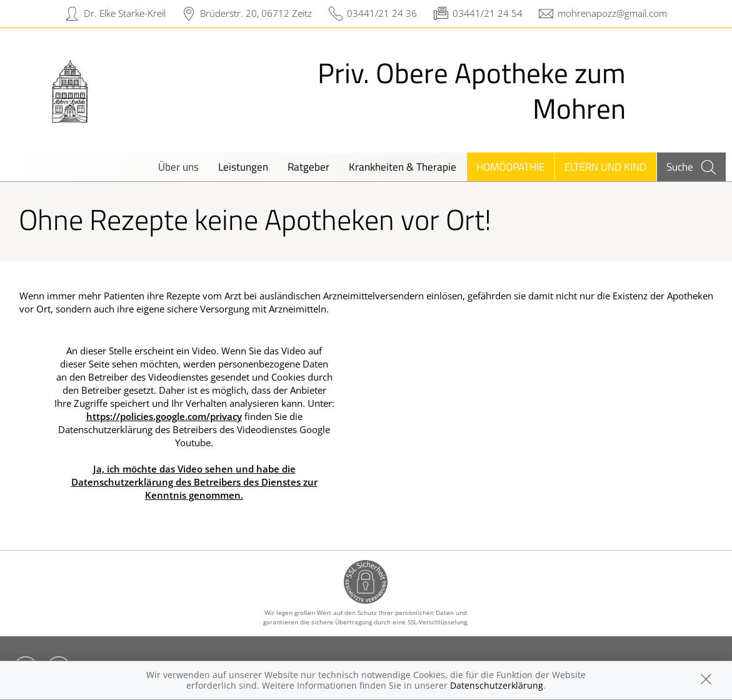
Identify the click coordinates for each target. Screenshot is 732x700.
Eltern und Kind (605, 167)
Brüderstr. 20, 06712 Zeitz (256, 13)
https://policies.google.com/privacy (164, 416)
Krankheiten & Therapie (403, 167)
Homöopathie (510, 167)
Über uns (178, 167)
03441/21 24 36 (382, 13)
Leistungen (243, 167)
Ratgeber (308, 167)
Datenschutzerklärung (497, 685)
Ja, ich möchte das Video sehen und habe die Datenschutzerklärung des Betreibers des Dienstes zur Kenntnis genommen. (194, 482)
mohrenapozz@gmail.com (612, 13)
